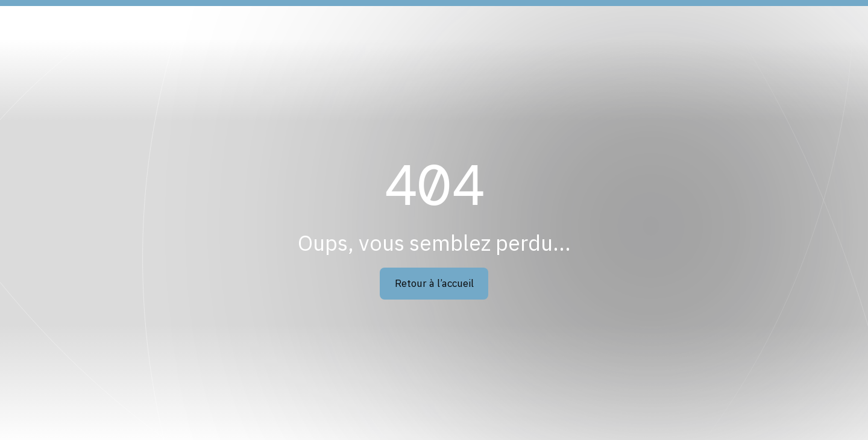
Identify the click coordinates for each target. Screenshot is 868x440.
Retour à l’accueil (434, 283)
